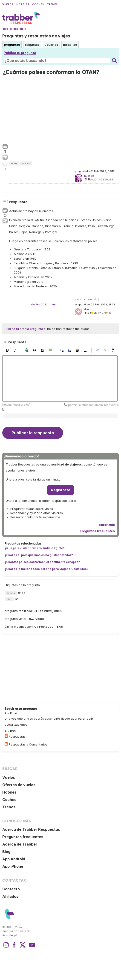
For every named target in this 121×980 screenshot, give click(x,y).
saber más (107, 525)
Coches (38, 5)
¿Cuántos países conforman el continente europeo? (42, 562)
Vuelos (8, 5)
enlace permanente (85, 299)
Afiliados (10, 896)
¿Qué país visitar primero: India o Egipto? (35, 548)
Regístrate (61, 490)
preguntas (12, 45)
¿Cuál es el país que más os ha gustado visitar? (39, 555)
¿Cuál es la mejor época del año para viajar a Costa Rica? (46, 569)
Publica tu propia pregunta (24, 329)
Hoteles (23, 5)
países (26, 163)
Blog (6, 852)
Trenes (52, 5)
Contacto (11, 889)
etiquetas (32, 45)
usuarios (51, 45)
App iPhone (13, 866)
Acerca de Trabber (20, 844)
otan (14, 163)
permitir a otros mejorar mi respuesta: (93, 405)
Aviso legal (10, 935)
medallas (70, 45)
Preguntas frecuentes (23, 837)
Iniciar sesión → (15, 29)
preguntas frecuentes (97, 531)
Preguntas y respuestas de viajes (36, 36)
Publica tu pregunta (20, 53)
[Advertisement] (60, 110)
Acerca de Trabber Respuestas (31, 829)
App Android (14, 859)
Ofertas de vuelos (19, 785)
